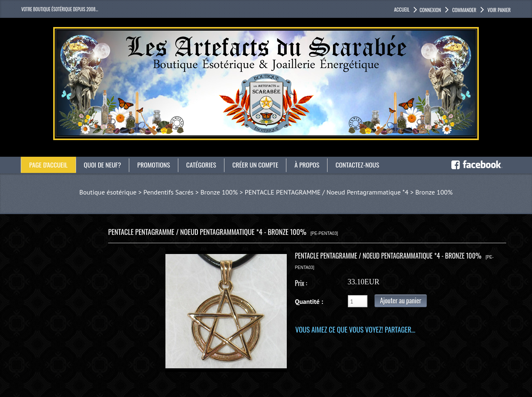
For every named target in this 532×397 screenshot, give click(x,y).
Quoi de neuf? (103, 165)
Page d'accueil (48, 165)
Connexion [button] (430, 10)
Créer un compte (256, 165)
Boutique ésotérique (108, 192)
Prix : (301, 283)
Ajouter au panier (400, 301)
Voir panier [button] (499, 10)
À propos (307, 165)
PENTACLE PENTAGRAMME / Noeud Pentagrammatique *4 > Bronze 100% (349, 192)
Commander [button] (464, 10)
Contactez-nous (358, 165)
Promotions (154, 165)
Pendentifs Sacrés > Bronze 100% (191, 192)
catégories (202, 165)
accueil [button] (402, 9)
